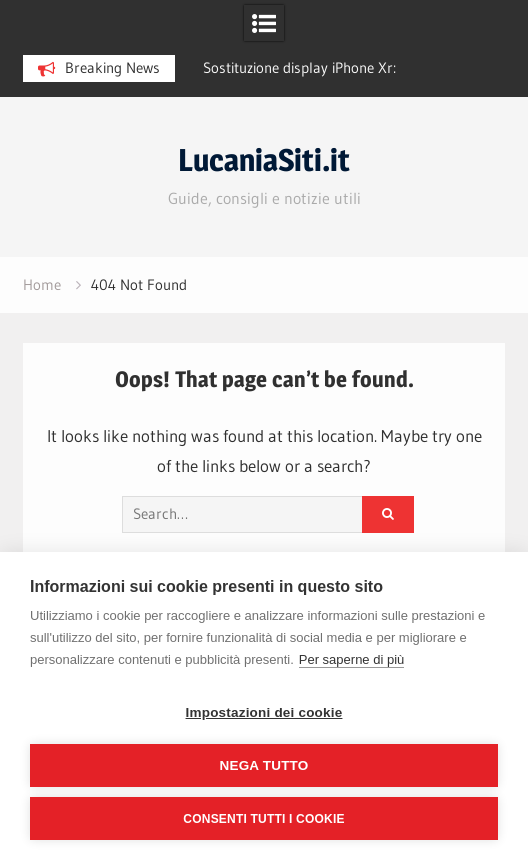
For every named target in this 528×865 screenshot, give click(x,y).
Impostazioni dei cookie (264, 712)
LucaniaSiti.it (264, 160)
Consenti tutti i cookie (263, 819)
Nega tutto (264, 765)
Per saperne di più (352, 659)
